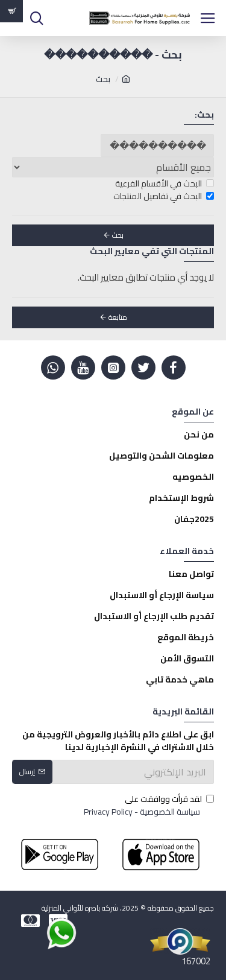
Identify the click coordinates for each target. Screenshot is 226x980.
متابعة (118, 317)
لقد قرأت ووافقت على (148, 806)
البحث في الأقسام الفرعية (165, 184)
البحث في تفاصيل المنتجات (164, 196)
